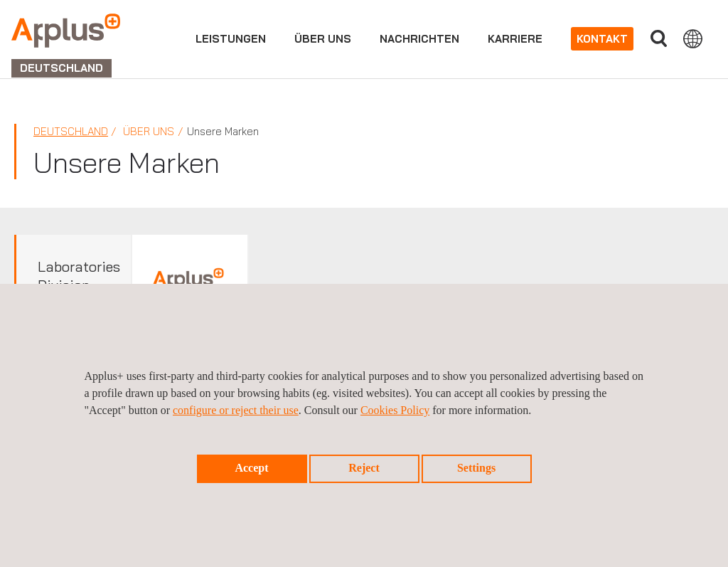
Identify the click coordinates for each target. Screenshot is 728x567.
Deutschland (71, 131)
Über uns (323, 39)
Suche (658, 39)
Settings (476, 468)
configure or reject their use (236, 410)
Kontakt (602, 39)
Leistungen (231, 39)
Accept (251, 468)
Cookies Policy (395, 410)
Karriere (515, 39)
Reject (364, 468)
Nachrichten (419, 39)
